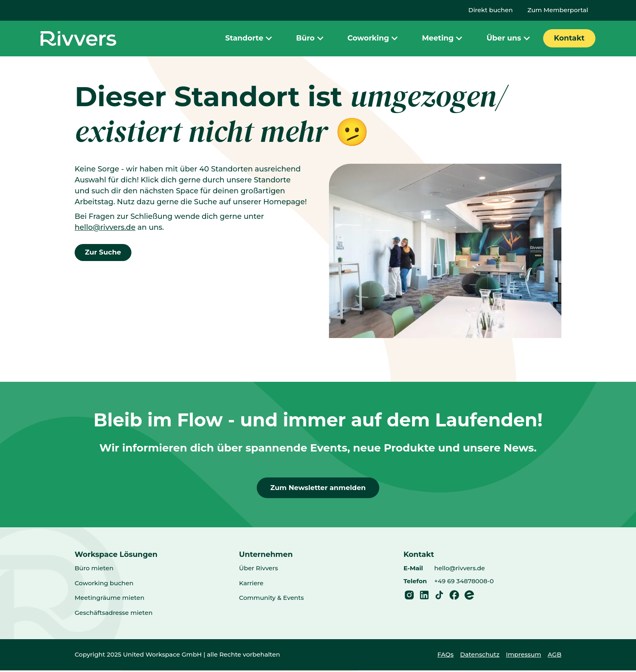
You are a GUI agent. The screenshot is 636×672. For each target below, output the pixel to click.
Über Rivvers (258, 570)
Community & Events (271, 599)
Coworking (374, 38)
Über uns (509, 38)
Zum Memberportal (558, 10)
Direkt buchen (491, 10)
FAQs (445, 656)
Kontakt (569, 38)
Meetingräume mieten (110, 599)
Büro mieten (94, 570)
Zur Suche (105, 253)
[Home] (78, 39)
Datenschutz (480, 656)
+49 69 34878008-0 (464, 583)
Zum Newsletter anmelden (318, 488)
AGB (554, 656)
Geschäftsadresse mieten (114, 614)
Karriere (251, 585)
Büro (311, 38)
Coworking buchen (104, 585)
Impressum (523, 656)
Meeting (443, 38)
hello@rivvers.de (105, 227)
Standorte (250, 38)
